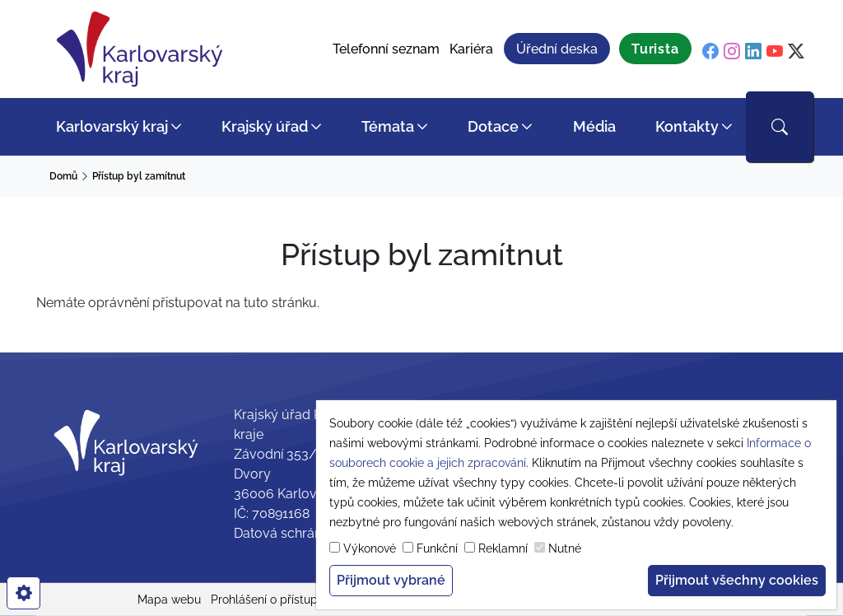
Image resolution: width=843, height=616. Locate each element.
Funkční (437, 548)
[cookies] (23, 593)
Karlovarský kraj (112, 126)
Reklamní (503, 548)
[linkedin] (753, 51)
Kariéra (471, 49)
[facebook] (710, 51)
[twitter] (796, 51)
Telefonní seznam (386, 49)
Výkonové (370, 548)
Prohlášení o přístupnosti (277, 600)
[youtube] (775, 51)
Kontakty (687, 126)
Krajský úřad (265, 126)
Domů (63, 176)
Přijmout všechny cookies (737, 580)
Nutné (565, 548)
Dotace (493, 126)
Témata (388, 126)
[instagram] (732, 51)
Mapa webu (169, 600)
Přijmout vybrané (391, 580)
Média (594, 126)
